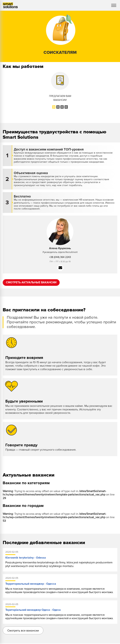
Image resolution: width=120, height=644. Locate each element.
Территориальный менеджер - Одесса (31, 584)
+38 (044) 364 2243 (60, 257)
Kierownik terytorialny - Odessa (26, 558)
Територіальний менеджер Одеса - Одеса (33, 610)
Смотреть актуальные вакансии (32, 283)
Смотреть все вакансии (24, 631)
